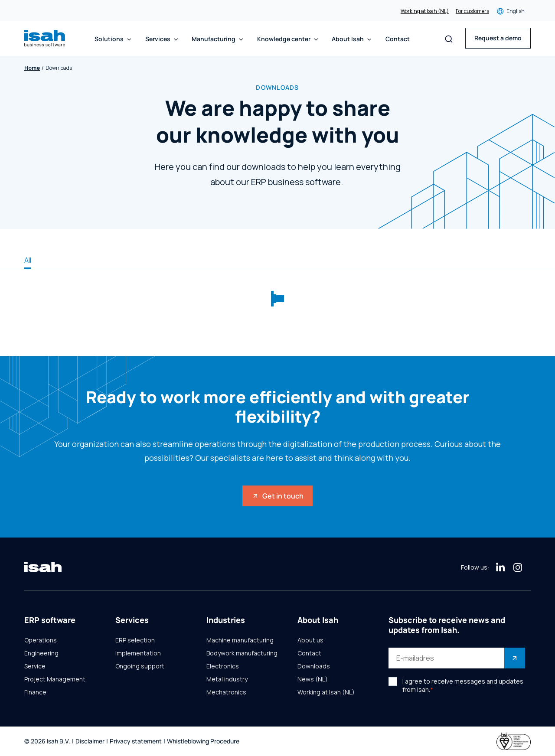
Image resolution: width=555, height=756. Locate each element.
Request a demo (498, 38)
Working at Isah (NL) (425, 11)
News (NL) (313, 679)
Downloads (314, 666)
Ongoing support (140, 666)
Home (32, 68)
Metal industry (227, 679)
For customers (472, 11)
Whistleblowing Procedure (203, 741)
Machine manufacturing (240, 640)
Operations (41, 640)
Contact (398, 39)
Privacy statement (136, 741)
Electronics (223, 666)
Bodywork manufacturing (242, 653)
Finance (35, 692)
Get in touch (278, 496)
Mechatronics (226, 692)
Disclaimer (90, 741)
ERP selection (135, 640)
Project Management (55, 679)
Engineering (41, 653)
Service (35, 666)
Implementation (138, 653)
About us (310, 640)
